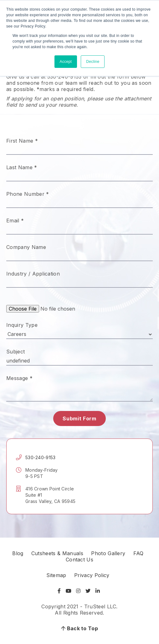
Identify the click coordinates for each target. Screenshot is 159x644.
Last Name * (22, 167)
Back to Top (79, 628)
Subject (15, 352)
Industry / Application (33, 274)
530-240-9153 (40, 457)
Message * (19, 378)
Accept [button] (66, 62)
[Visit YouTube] (69, 591)
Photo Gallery (108, 553)
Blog (18, 553)
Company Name (26, 247)
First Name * (22, 141)
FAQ (138, 553)
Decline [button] (93, 62)
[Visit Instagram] (78, 591)
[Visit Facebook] (60, 591)
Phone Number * (28, 194)
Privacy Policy (92, 575)
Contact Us (79, 560)
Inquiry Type (22, 325)
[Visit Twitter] (88, 591)
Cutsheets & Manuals (57, 553)
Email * (15, 221)
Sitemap (56, 575)
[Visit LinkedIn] (98, 591)
